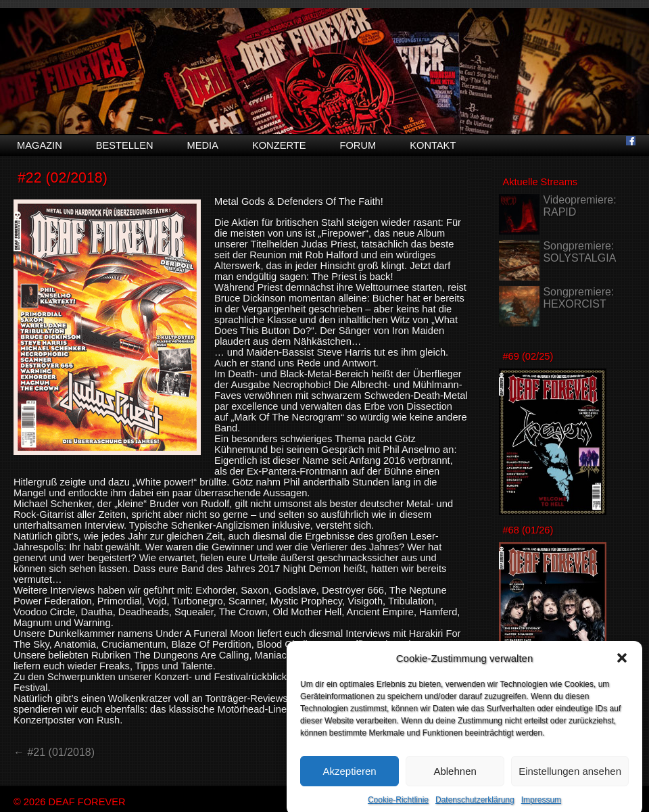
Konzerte (279, 145)
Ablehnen (455, 776)
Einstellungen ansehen (570, 776)
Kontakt (433, 145)
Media (203, 145)
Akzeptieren (349, 776)
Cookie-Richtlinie (398, 805)
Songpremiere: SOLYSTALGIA (579, 252)
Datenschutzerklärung (475, 805)
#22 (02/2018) (63, 178)
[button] (622, 663)
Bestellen (125, 145)
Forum (358, 145)
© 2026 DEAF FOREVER (70, 802)
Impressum (541, 805)
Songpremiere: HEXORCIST (578, 298)
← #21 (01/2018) (54, 752)
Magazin (40, 145)
